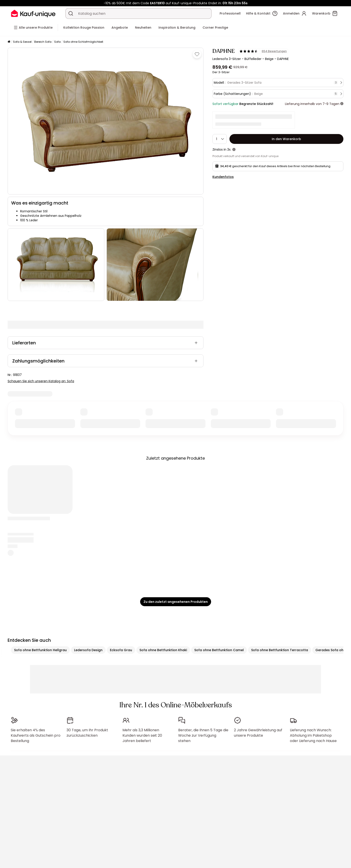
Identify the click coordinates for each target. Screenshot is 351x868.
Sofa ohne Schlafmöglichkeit (83, 42)
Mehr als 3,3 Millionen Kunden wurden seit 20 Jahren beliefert (142, 735)
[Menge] (220, 139)
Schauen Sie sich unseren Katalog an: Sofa (41, 381)
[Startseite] (9, 42)
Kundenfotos (223, 177)
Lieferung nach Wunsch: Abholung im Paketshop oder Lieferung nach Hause (313, 735)
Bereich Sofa (43, 42)
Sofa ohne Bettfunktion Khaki (163, 650)
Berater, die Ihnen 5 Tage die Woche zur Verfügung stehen (203, 735)
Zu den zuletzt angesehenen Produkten (176, 602)
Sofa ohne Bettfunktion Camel (219, 650)
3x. (229, 149)
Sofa (57, 42)
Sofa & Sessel (22, 42)
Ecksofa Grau (121, 650)
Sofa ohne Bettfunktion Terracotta (280, 650)
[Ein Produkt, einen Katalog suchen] (71, 13)
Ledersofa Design (88, 650)
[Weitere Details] (342, 104)
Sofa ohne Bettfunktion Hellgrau (40, 650)
